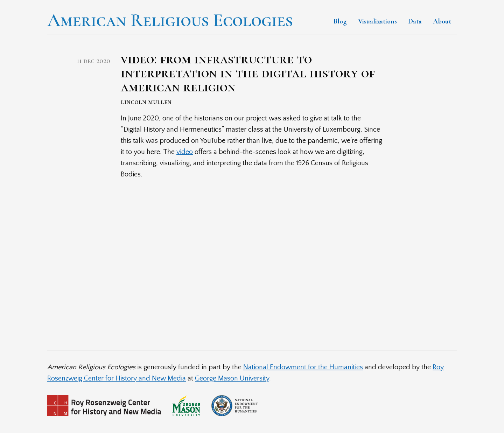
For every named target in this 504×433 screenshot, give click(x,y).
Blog (340, 21)
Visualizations (377, 21)
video (185, 152)
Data (415, 21)
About (442, 21)
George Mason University (232, 378)
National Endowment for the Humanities (303, 367)
